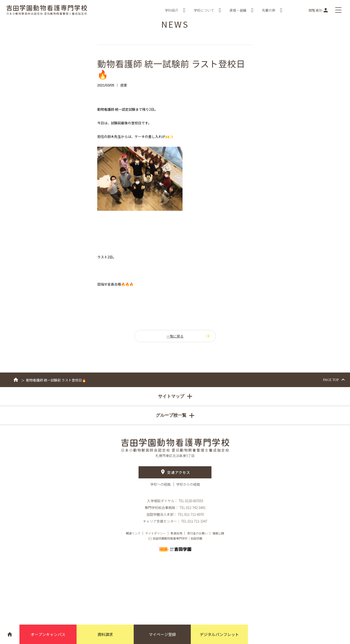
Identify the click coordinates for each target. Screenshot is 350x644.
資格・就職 (241, 10)
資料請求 (105, 634)
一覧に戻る (189, 336)
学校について (207, 10)
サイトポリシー (156, 533)
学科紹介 (175, 10)
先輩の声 (272, 10)
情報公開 (218, 533)
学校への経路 (161, 484)
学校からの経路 (188, 484)
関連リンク (133, 533)
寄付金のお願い (197, 533)
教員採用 (176, 533)
